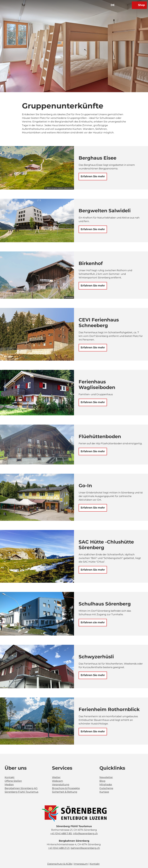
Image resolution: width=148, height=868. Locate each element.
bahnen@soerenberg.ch (85, 848)
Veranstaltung (61, 784)
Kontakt (10, 777)
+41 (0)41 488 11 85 (61, 833)
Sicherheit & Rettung (65, 792)
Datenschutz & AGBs (60, 864)
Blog (102, 781)
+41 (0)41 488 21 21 (59, 848)
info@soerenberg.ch (85, 833)
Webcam (58, 781)
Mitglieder (106, 784)
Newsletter (106, 777)
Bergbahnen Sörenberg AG (21, 788)
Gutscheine (106, 788)
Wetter (56, 777)
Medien (9, 784)
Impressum (81, 864)
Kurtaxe (104, 792)
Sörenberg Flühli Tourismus (21, 792)
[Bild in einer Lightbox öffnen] (74, 814)
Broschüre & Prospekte (66, 788)
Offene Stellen (13, 781)
